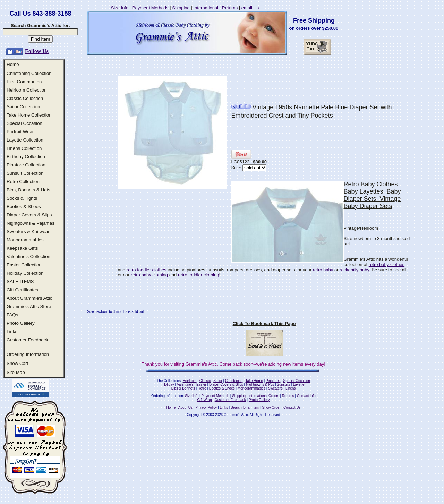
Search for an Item (245, 407)
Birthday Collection (26, 157)
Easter (201, 385)
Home (13, 64)
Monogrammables (25, 240)
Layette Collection (25, 140)
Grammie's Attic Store (29, 306)
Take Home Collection (29, 115)
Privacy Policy (206, 407)
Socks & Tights (22, 198)
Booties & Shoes (24, 207)
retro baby (323, 270)
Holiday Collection (25, 273)
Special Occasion (24, 123)
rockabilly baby (354, 270)
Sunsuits (283, 385)
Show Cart (17, 363)
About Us (185, 407)
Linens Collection (24, 148)
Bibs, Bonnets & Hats (28, 190)
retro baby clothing (149, 275)
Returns (230, 8)
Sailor (218, 381)
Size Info (119, 8)
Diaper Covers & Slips (29, 215)
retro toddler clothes (147, 270)
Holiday (168, 385)
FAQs (12, 315)
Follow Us (37, 51)
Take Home (254, 381)
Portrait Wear (20, 132)
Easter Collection (24, 265)
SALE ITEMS (20, 281)
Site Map (16, 372)
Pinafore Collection (26, 165)
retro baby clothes (387, 264)
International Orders (264, 396)
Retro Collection (23, 182)
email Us (250, 8)
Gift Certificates (22, 290)
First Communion (24, 82)
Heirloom (190, 381)
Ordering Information (28, 354)
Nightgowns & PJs (260, 385)
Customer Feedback (27, 340)
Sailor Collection (23, 107)
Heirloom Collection (27, 90)
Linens (291, 388)
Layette (299, 385)
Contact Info (306, 396)
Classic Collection (25, 98)
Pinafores (273, 381)
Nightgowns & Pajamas (31, 223)
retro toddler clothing (199, 275)
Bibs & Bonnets (183, 388)
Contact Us (292, 407)
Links (12, 331)
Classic (205, 381)
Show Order (271, 407)
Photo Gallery (21, 323)
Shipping (181, 8)
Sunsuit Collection (25, 173)
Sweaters (275, 388)
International (206, 8)
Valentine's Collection (28, 257)
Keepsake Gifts (22, 248)
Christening (234, 381)
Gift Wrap (205, 400)
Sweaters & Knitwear (28, 232)
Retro (202, 388)
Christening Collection (29, 73)
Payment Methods (150, 8)
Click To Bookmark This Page (264, 323)
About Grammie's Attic (29, 298)
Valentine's (185, 385)
